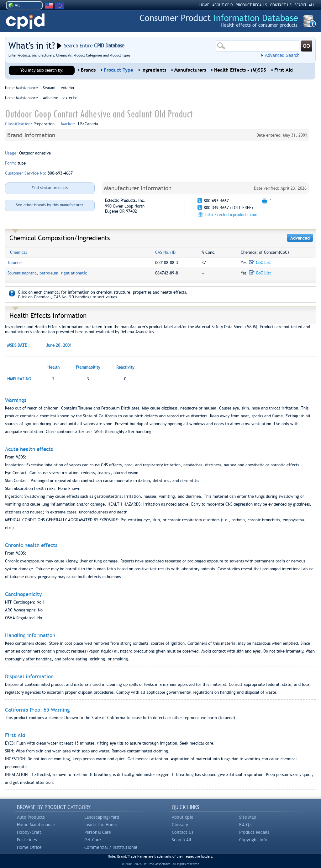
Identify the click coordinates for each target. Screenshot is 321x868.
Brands (88, 70)
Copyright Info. (254, 840)
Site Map (248, 817)
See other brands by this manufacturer (50, 205)
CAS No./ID (165, 252)
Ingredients (154, 70)
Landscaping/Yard (102, 817)
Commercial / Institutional (111, 847)
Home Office (29, 847)
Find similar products (50, 188)
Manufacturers (190, 70)
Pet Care (93, 840)
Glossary (180, 825)
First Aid (284, 70)
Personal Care (98, 832)
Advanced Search (282, 55)
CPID (25, 22)
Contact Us (183, 832)
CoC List (260, 263)
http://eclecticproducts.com (231, 215)
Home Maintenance (36, 825)
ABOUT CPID (222, 5)
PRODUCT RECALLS (251, 5)
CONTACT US (281, 5)
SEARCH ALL (305, 5)
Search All (182, 840)
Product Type (118, 70)
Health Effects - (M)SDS (240, 70)
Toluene (15, 263)
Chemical (18, 252)
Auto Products (31, 817)
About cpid (183, 817)
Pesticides (27, 840)
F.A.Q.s (246, 825)
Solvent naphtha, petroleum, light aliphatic (47, 273)
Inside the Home (101, 825)
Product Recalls (254, 832)
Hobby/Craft (29, 832)
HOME (204, 5)
